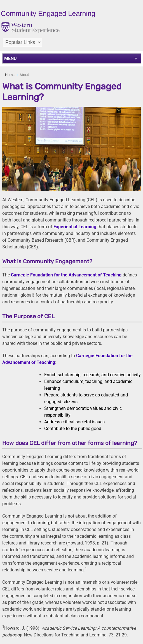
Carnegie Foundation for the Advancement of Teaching (66, 275)
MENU (10, 58)
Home (10, 75)
